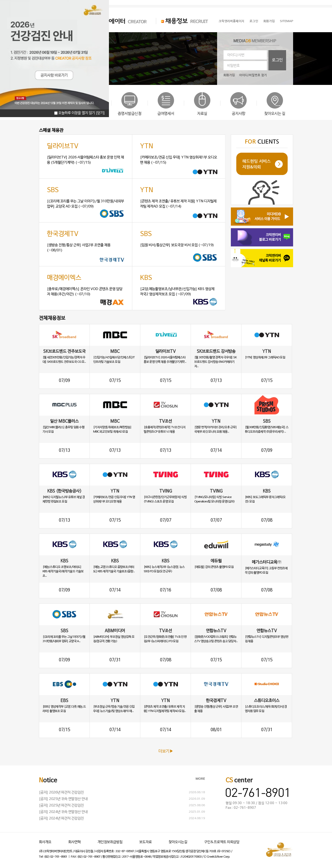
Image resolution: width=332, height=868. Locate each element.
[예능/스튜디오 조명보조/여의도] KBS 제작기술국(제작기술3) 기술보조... (63, 571)
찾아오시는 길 (275, 114)
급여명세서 (166, 114)
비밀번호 (233, 66)
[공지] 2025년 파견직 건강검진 (61, 806)
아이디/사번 (236, 55)
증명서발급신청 (130, 114)
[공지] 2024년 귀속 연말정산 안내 (63, 812)
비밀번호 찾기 (258, 75)
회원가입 (269, 21)
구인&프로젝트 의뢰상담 (222, 842)
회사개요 (45, 842)
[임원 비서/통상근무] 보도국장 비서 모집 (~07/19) (177, 245)
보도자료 (146, 842)
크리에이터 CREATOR (118, 21)
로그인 (254, 21)
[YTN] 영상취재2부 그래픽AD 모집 (265, 358)
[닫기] (100, 113)
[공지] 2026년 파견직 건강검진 (61, 793)
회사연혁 (74, 842)
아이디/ (244, 75)
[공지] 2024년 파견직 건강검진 (61, 819)
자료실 (202, 114)
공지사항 (239, 114)
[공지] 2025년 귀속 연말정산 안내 (63, 799)
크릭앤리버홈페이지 (231, 21)
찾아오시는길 (178, 842)
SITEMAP (286, 21)
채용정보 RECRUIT (182, 21)
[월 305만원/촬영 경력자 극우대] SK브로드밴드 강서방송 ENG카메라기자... (215, 362)
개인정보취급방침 (110, 842)
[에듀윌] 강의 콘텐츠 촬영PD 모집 (214, 567)
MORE (200, 779)
